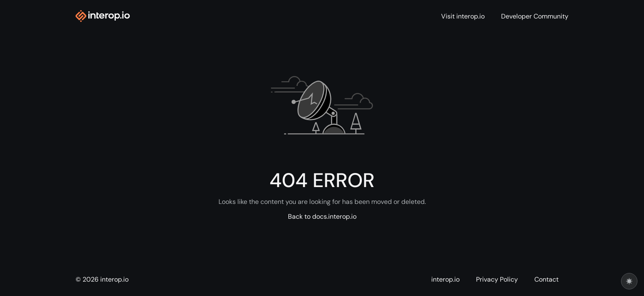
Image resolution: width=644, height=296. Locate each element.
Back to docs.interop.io (322, 217)
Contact (546, 279)
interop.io (445, 279)
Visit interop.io (463, 16)
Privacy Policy (497, 279)
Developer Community (535, 16)
